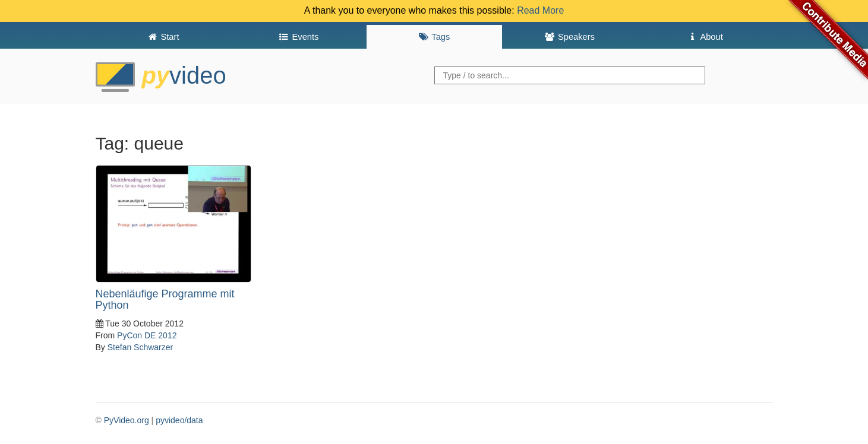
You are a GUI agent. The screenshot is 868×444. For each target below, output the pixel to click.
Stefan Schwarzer (141, 347)
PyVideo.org (127, 420)
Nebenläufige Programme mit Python (165, 300)
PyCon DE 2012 (147, 335)
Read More (540, 10)
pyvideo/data (179, 420)
